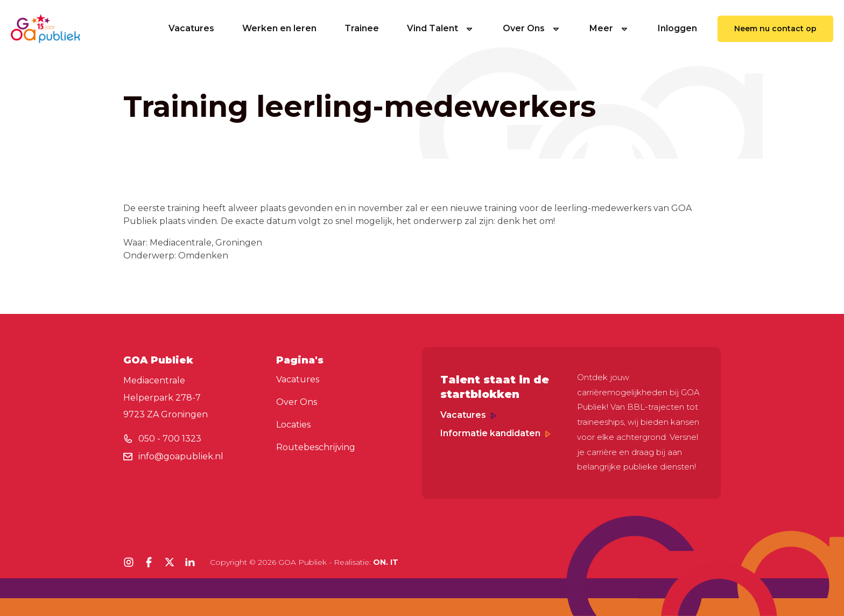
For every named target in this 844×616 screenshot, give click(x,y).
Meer (610, 28)
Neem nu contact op (775, 29)
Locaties (293, 425)
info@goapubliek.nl (181, 456)
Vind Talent (441, 28)
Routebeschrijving (316, 447)
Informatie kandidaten (495, 433)
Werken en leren (279, 28)
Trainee (362, 28)
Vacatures (191, 28)
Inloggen (677, 28)
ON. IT (386, 562)
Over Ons (532, 28)
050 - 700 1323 (170, 439)
